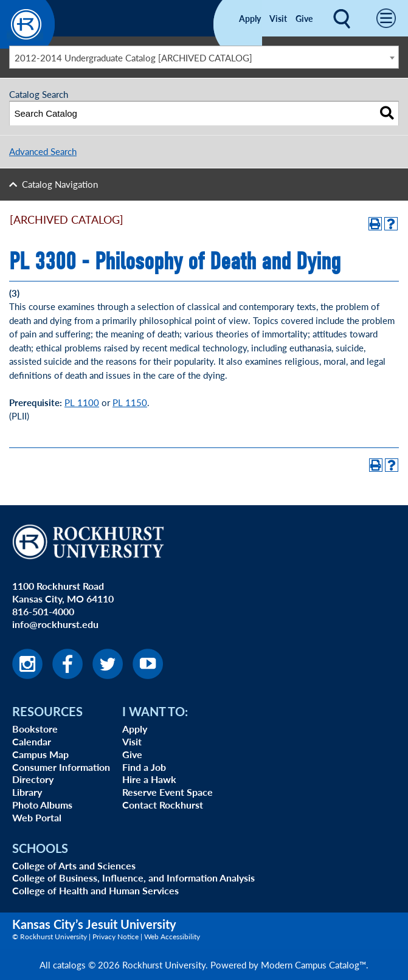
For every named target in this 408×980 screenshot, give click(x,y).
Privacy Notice (116, 937)
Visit (278, 18)
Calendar (32, 741)
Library (27, 792)
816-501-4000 (43, 611)
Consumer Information (61, 767)
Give (304, 18)
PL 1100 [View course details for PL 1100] (82, 402)
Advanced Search (43, 151)
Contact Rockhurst (163, 805)
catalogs (69, 964)
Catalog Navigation (60, 184)
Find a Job (144, 767)
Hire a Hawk (149, 779)
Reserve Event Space (168, 792)
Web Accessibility (172, 937)
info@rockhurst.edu (55, 624)
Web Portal (37, 817)
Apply (250, 18)
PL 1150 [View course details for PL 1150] (130, 402)
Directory (33, 779)
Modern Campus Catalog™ (313, 964)
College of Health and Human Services (95, 890)
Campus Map (40, 754)
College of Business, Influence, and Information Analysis (133, 878)
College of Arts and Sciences (74, 865)
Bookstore (35, 729)
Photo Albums (42, 805)
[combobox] (204, 57)
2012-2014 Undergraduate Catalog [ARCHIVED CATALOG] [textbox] (133, 57)
